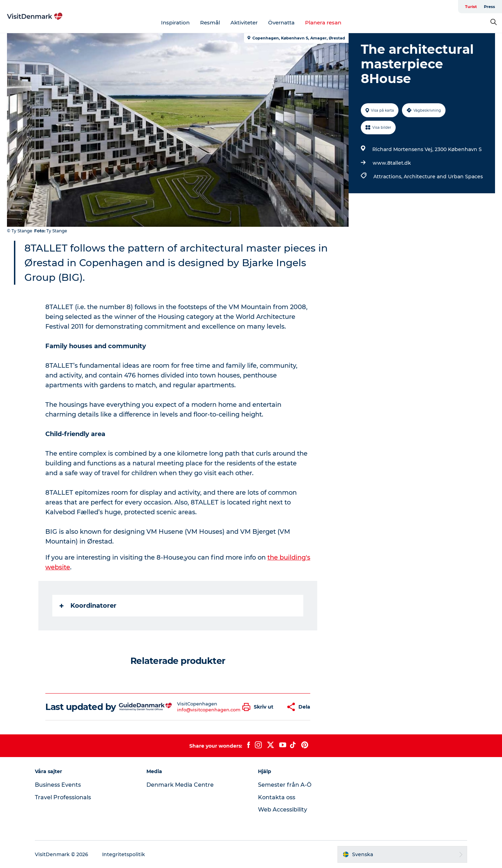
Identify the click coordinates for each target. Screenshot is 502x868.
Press (489, 7)
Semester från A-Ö (285, 785)
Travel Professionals (63, 797)
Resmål (210, 23)
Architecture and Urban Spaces (443, 177)
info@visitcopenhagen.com (209, 710)
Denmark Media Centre (180, 785)
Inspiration (175, 23)
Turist (471, 7)
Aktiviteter (244, 23)
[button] (260, 707)
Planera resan (323, 23)
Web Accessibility (283, 810)
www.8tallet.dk (392, 163)
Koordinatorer (88, 606)
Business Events (58, 785)
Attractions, (389, 177)
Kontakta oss (277, 797)
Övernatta (281, 23)
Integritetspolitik (124, 854)
